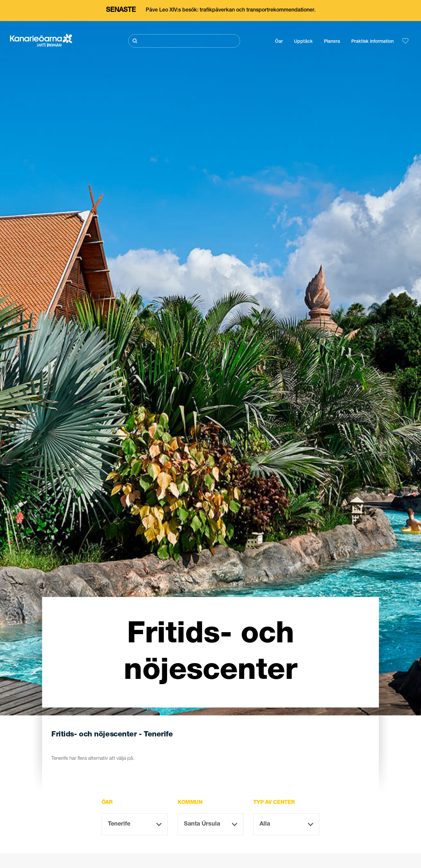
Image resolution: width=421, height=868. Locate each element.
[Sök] (184, 41)
